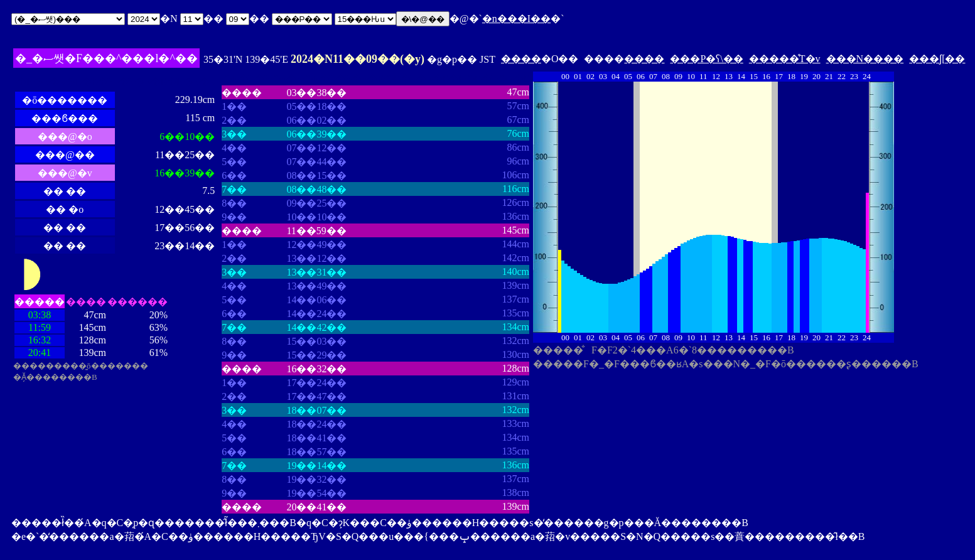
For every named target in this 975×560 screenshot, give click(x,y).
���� (521, 59)
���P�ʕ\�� (706, 59)
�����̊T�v (785, 59)
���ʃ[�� (937, 59)
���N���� (865, 59)
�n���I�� (516, 19)
